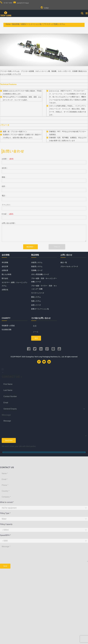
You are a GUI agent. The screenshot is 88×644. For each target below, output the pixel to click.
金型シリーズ (36, 305)
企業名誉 (5, 270)
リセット (57, 247)
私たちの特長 (7, 274)
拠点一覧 (64, 262)
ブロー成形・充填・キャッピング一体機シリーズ (44, 280)
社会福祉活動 (7, 330)
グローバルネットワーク (69, 266)
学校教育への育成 (8, 326)
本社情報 (5, 262)
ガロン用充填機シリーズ (40, 274)
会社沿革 (5, 266)
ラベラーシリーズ (38, 293)
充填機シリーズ (37, 270)
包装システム (36, 301)
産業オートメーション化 (40, 309)
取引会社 (5, 278)
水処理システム (37, 262)
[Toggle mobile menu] (87, 13)
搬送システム (36, 297)
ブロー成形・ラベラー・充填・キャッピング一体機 (44, 287)
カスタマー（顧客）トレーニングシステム (15, 284)
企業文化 (5, 290)
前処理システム (37, 266)
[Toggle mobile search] (82, 13)
